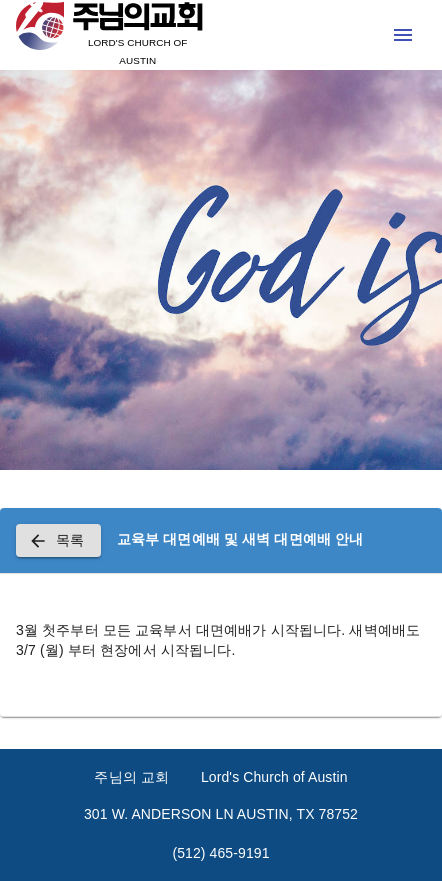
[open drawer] (403, 35)
